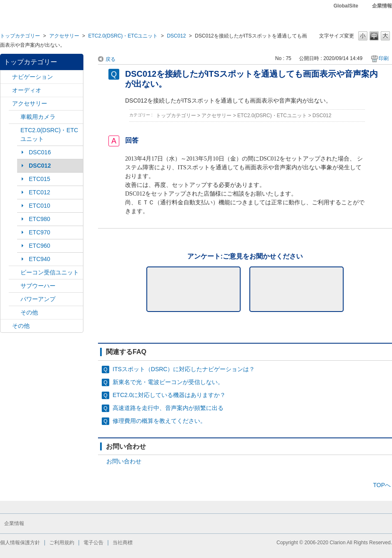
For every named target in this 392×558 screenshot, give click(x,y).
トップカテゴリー (20, 36)
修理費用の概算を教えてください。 (159, 421)
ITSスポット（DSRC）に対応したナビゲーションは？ (184, 369)
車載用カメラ (38, 117)
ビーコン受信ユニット (50, 272)
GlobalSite (346, 6)
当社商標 (123, 543)
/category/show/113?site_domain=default (15, 299)
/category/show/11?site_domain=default (6, 326)
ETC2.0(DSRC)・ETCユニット (123, 36)
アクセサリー (64, 36)
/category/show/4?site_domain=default (6, 90)
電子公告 (93, 543)
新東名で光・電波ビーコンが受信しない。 (168, 382)
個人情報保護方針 (20, 543)
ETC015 (39, 179)
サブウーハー (38, 286)
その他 (29, 312)
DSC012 (176, 36)
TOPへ (382, 485)
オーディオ (27, 90)
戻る (111, 59)
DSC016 (40, 152)
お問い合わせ (124, 461)
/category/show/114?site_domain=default (15, 117)
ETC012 (39, 192)
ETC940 (39, 259)
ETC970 (39, 232)
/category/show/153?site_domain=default (15, 273)
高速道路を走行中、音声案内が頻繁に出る (168, 408)
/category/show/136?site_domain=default (15, 130)
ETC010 (39, 206)
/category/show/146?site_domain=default (15, 286)
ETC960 (39, 246)
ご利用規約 (62, 543)
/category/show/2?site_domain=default (6, 77)
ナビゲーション (33, 77)
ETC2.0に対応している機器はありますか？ (169, 395)
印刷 (384, 58)
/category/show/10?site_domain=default (6, 104)
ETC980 (39, 219)
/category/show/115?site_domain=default (15, 313)
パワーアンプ (38, 299)
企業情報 (382, 6)
